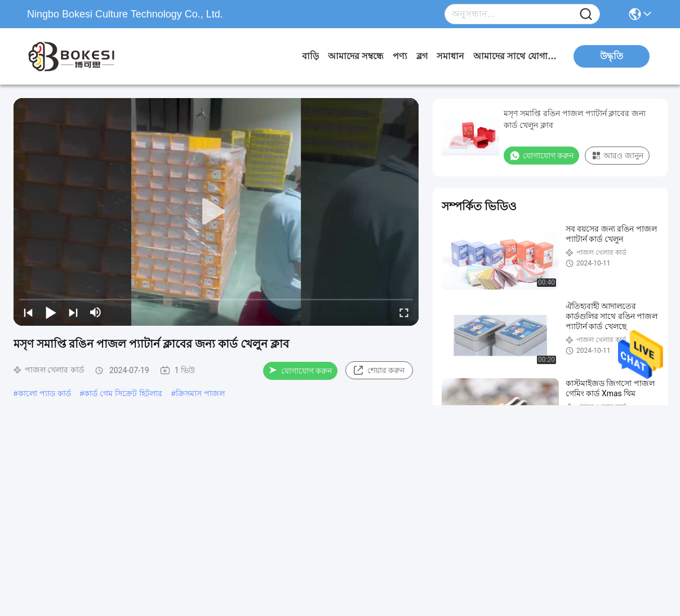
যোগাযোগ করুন (300, 371)
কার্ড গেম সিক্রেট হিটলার (123, 393)
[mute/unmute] (96, 312)
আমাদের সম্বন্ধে (356, 56)
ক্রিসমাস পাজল (200, 393)
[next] (73, 312)
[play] (216, 212)
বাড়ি (310, 56)
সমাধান (450, 56)
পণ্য (400, 56)
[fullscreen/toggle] (404, 312)
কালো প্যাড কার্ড (45, 393)
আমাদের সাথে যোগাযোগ (515, 56)
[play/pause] (51, 312)
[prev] (28, 312)
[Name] (586, 14)
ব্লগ (422, 56)
